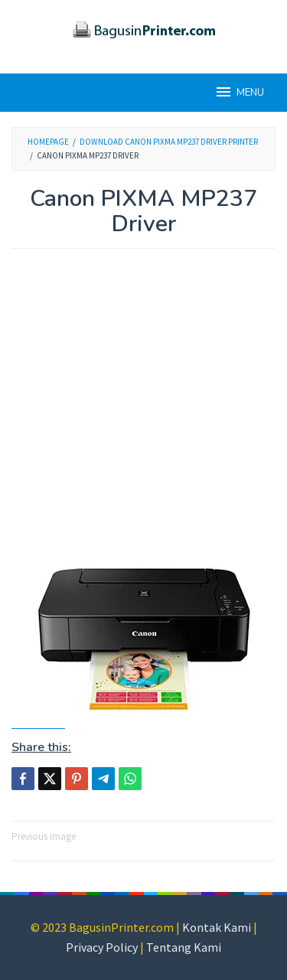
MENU (239, 92)
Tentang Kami (184, 947)
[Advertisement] (143, 414)
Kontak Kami (217, 927)
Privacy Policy (102, 947)
